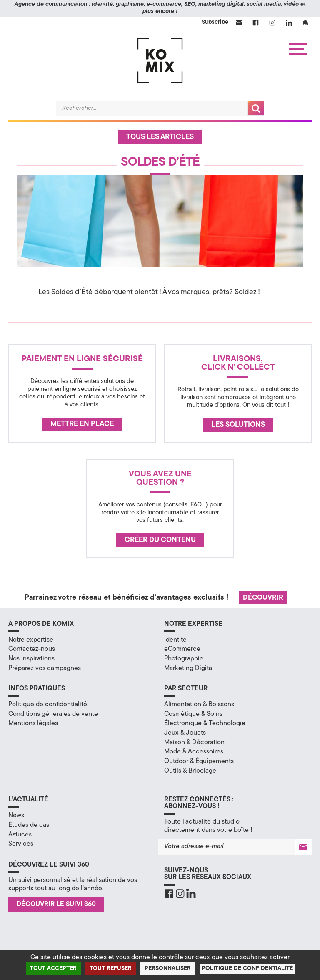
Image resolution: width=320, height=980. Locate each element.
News (16, 816)
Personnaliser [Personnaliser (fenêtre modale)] (168, 969)
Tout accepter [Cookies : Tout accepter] (53, 969)
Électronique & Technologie (205, 723)
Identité (175, 640)
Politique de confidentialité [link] (247, 969)
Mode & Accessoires (194, 752)
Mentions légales (33, 723)
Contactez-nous (32, 649)
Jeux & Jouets (185, 733)
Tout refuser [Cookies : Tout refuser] (111, 969)
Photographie (184, 659)
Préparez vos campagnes (45, 668)
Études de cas (29, 825)
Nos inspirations (31, 659)
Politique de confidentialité (48, 705)
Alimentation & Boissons (199, 705)
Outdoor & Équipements (199, 761)
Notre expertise (31, 640)
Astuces (20, 835)
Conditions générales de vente (53, 714)
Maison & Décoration (194, 743)
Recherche (256, 108)
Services (21, 844)
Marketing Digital (189, 668)
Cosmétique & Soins (193, 714)
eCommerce (182, 649)
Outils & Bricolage (190, 771)
